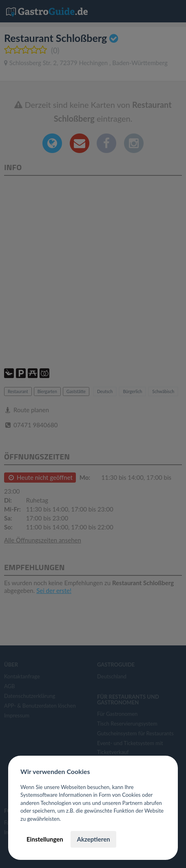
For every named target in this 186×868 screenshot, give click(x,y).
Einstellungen (45, 839)
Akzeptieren (93, 839)
